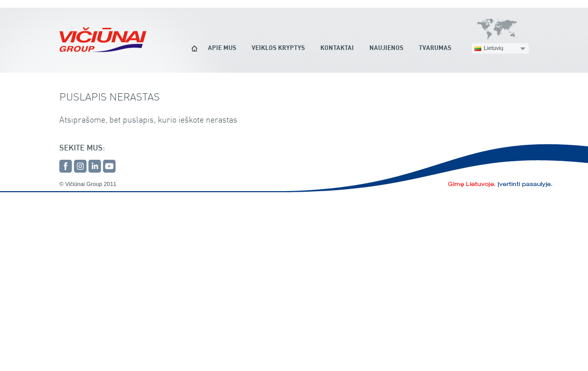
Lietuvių (494, 48)
